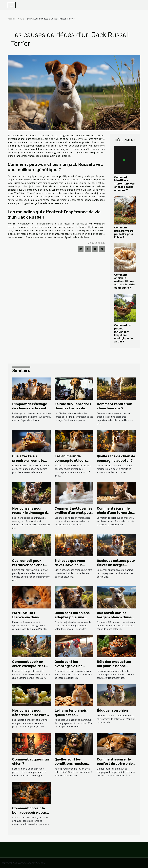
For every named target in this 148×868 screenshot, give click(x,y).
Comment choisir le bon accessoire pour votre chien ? (29, 813)
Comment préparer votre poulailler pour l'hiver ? (124, 232)
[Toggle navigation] (12, 5)
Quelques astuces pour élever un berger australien (116, 565)
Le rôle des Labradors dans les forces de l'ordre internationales (74, 408)
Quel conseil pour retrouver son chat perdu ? (28, 565)
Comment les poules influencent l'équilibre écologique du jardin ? (124, 333)
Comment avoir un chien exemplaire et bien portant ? (29, 666)
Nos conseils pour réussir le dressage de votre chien (31, 513)
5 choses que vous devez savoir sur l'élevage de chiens (70, 565)
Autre (21, 19)
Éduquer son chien (112, 710)
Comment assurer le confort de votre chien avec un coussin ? (116, 764)
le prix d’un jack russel (28, 186)
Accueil (11, 19)
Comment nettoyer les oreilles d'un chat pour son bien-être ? (74, 513)
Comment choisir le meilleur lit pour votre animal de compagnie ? (125, 281)
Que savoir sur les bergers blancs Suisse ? (115, 617)
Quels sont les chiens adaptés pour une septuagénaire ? (72, 617)
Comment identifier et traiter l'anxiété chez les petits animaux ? (124, 184)
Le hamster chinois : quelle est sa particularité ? (72, 715)
